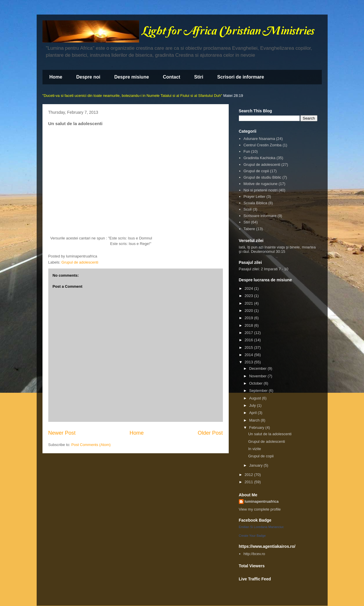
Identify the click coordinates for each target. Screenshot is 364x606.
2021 (250, 303)
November (258, 376)
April (253, 413)
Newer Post (62, 433)
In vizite (255, 449)
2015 (250, 348)
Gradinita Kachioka (260, 158)
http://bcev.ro (254, 554)
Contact (172, 77)
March (255, 420)
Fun (247, 151)
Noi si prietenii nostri (261, 190)
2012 (250, 475)
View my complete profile (260, 509)
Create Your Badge (252, 536)
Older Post (210, 433)
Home (56, 77)
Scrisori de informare (240, 77)
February (257, 428)
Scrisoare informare (260, 216)
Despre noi (88, 77)
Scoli (248, 209)
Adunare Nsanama (259, 139)
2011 (250, 482)
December (258, 368)
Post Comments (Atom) (91, 445)
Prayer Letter (254, 197)
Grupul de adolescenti (80, 262)
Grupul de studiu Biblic (262, 177)
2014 (250, 355)
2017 (250, 333)
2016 (250, 340)
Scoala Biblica (255, 203)
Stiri (199, 77)
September (259, 391)
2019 (250, 318)
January (256, 465)
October (256, 383)
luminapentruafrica (262, 501)
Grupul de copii (256, 171)
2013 (250, 362)
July (253, 405)
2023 (250, 296)
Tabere (249, 229)
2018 (250, 325)
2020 (250, 311)
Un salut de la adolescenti (270, 434)
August (255, 398)
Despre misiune (132, 77)
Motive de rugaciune (261, 184)
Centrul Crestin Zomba (263, 145)
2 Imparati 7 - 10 (275, 269)
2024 (250, 288)
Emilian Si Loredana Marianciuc (261, 527)
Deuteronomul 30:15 (268, 252)
